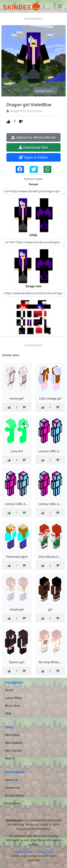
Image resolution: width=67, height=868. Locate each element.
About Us (11, 780)
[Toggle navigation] (60, 6)
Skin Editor (13, 735)
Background (44, 91)
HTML (34, 235)
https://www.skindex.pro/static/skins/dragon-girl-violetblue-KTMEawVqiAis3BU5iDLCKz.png (33, 293)
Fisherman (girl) (17, 557)
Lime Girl (17, 451)
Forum (34, 184)
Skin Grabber (14, 743)
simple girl (17, 609)
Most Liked (13, 706)
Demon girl (17, 662)
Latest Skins (13, 698)
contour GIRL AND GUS (20, 504)
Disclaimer (12, 803)
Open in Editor (34, 157)
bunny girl (17, 398)
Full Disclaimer (23, 852)
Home (9, 690)
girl (50, 609)
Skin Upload (13, 751)
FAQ (8, 714)
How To (10, 758)
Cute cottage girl (50, 398)
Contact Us (13, 788)
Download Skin (33, 147)
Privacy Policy (15, 796)
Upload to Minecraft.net (33, 137)
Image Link (33, 286)
